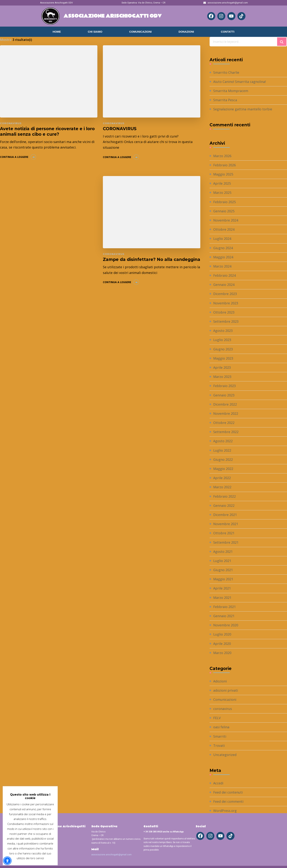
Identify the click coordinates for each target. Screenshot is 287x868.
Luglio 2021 (222, 561)
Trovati (219, 746)
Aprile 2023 (222, 367)
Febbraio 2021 (224, 607)
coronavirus (11, 123)
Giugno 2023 (223, 349)
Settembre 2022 (226, 432)
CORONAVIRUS (120, 129)
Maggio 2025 (223, 174)
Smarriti (220, 736)
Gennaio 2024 (224, 285)
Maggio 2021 (223, 579)
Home (57, 32)
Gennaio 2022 (224, 506)
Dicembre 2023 (225, 294)
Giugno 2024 (223, 248)
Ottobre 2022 (224, 423)
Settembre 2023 (226, 321)
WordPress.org (225, 811)
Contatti (228, 32)
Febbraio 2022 (224, 496)
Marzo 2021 (222, 598)
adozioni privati (226, 690)
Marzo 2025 (222, 193)
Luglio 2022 (222, 450)
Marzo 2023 (222, 377)
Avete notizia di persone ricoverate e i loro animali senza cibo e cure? (47, 131)
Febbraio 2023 (224, 386)
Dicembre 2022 (225, 404)
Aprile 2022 (222, 478)
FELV (217, 718)
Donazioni (186, 32)
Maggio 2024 (223, 257)
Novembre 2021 (226, 524)
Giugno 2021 (223, 570)
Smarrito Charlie (226, 72)
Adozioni (220, 681)
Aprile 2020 (222, 644)
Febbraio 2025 (224, 202)
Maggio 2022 (223, 469)
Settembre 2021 (226, 542)
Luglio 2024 (222, 239)
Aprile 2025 (222, 183)
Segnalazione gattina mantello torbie (243, 109)
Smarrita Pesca (225, 100)
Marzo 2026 (222, 156)
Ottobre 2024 (224, 229)
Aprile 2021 (222, 588)
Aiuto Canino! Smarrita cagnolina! (240, 82)
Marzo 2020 (222, 653)
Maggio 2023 (223, 358)
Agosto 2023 (223, 331)
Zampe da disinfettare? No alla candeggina (152, 259)
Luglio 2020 (222, 634)
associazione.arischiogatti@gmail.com (111, 855)
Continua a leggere (14, 157)
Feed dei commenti (228, 801)
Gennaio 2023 (224, 395)
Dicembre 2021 (225, 515)
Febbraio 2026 (224, 165)
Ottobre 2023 (224, 312)
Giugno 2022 (223, 459)
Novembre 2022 (226, 413)
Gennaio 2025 (224, 211)
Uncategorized (225, 755)
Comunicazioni (140, 32)
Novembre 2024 (226, 220)
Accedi (218, 783)
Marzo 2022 (222, 487)
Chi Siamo (95, 32)
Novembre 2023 (226, 303)
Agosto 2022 (223, 441)
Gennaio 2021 (224, 616)
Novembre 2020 (226, 625)
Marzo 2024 (222, 266)
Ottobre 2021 (224, 533)
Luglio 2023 (222, 340)
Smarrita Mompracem (231, 91)
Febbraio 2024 (224, 275)
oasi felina (221, 727)
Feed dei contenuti (228, 792)
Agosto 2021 (223, 552)
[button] (7, 861)
